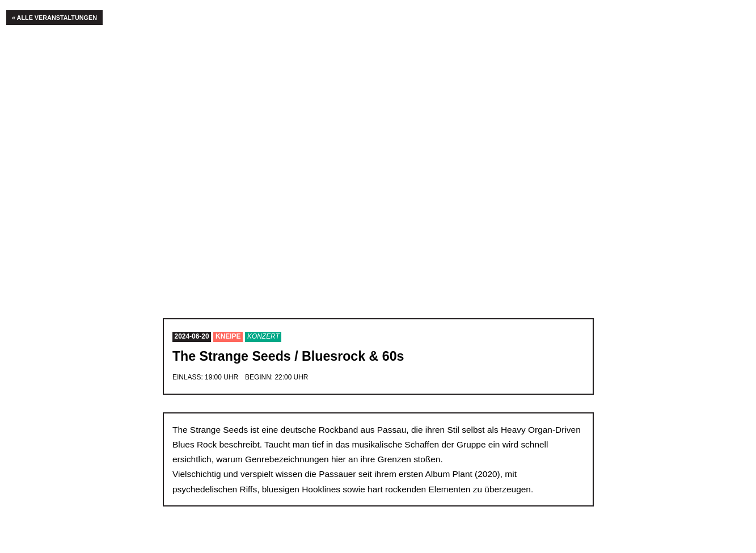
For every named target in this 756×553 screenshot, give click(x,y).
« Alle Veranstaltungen (54, 18)
